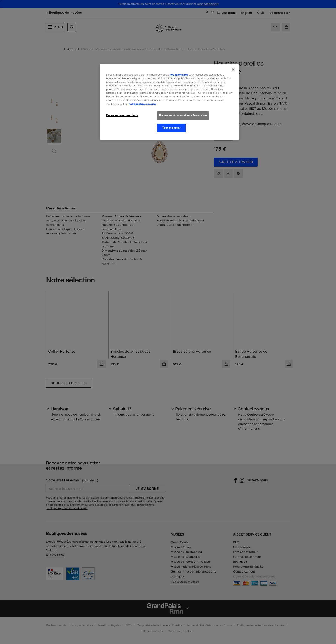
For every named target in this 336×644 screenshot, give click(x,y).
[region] (169, 102)
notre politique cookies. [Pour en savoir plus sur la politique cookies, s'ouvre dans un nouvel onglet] (142, 104)
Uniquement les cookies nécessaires (183, 116)
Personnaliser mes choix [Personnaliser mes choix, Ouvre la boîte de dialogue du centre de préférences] (122, 115)
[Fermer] (233, 70)
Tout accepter (171, 128)
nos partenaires (179, 75)
